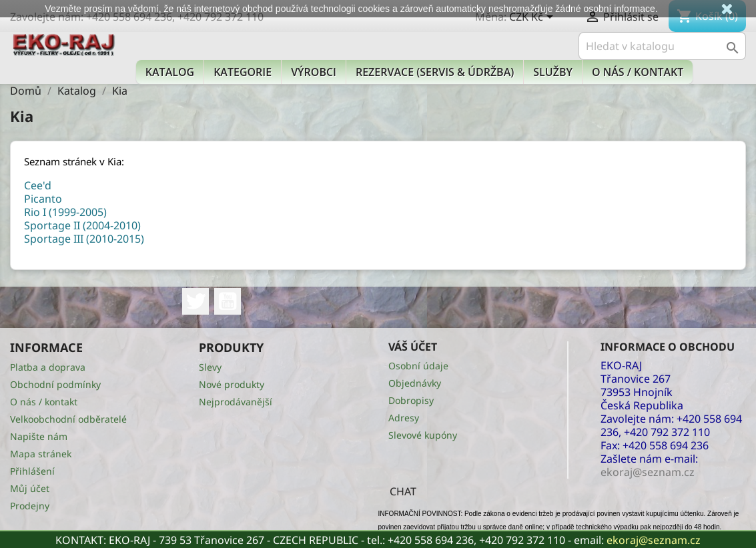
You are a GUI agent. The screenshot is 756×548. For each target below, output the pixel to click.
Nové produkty (232, 384)
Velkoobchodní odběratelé (68, 419)
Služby (553, 72)
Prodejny (30, 506)
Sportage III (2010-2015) (84, 239)
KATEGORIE (243, 72)
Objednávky (415, 383)
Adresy (404, 418)
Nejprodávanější (236, 402)
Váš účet (413, 347)
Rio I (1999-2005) (65, 212)
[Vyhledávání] (662, 46)
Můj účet (30, 488)
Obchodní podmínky (55, 384)
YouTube (228, 301)
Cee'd (38, 185)
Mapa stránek (41, 454)
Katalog (170, 72)
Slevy (210, 367)
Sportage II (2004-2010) (82, 225)
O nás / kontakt (638, 72)
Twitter (196, 301)
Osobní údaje (418, 366)
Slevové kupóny (423, 435)
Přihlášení (32, 471)
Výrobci (314, 72)
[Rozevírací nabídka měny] (533, 18)
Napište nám (39, 436)
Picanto (43, 199)
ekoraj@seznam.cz (654, 540)
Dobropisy (411, 400)
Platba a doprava (48, 367)
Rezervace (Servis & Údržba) (435, 72)
